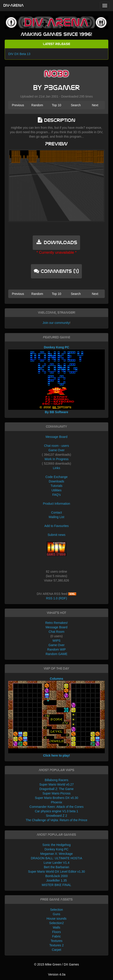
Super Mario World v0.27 (57, 784)
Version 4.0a (57, 974)
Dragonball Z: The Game (56, 789)
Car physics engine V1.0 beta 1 (57, 811)
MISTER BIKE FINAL (56, 885)
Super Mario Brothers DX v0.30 (57, 798)
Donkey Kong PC (56, 849)
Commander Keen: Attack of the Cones (57, 807)
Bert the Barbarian (56, 867)
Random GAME (56, 654)
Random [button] (37, 105)
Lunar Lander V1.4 (56, 863)
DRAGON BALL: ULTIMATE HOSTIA (57, 858)
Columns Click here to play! (56, 717)
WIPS (56, 641)
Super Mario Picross (56, 793)
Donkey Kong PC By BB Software (56, 380)
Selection (56, 910)
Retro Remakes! (56, 623)
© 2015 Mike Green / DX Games (56, 964)
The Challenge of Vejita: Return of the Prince (56, 820)
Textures (57, 941)
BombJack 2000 (56, 876)
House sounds (56, 919)
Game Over (56, 450)
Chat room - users (56, 446)
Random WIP (56, 649)
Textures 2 (57, 945)
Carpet (56, 950)
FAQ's (56, 495)
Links (57, 468)
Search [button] (76, 105)
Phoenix (57, 802)
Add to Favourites (56, 526)
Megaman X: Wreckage (56, 854)
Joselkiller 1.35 (57, 880)
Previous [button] (18, 105)
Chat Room (57, 632)
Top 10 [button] (56, 105)
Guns (56, 914)
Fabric (57, 936)
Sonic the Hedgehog (57, 845)
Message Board (56, 437)
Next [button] (95, 105)
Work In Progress (56, 459)
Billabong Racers (56, 780)
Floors (57, 932)
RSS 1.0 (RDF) (56, 598)
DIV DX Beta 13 (19, 54)
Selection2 (56, 923)
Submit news (56, 535)
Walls (56, 927)
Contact (56, 512)
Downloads (56, 481)
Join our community (56, 323)
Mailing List (56, 517)
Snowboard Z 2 (57, 816)
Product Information (56, 504)
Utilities (56, 490)
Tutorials (56, 486)
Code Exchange (56, 477)
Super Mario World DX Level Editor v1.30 (56, 872)
